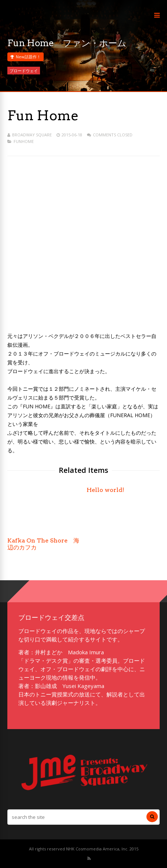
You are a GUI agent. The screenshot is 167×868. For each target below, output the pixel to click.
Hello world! (105, 490)
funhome (24, 141)
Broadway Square (32, 135)
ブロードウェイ (24, 71)
